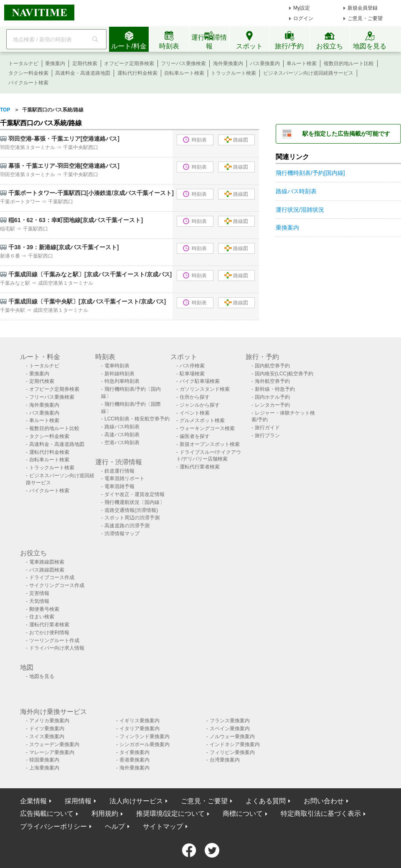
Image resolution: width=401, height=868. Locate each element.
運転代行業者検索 (200, 467)
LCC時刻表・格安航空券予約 (137, 419)
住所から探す (195, 397)
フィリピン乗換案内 (232, 752)
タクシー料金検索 (28, 73)
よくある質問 (266, 801)
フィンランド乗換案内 (145, 736)
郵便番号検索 (44, 609)
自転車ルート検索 (184, 73)
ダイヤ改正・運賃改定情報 (135, 494)
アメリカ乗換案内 (49, 721)
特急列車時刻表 (122, 381)
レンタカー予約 (272, 405)
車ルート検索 (302, 63)
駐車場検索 (192, 374)
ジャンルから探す (200, 405)
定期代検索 (85, 63)
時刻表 (195, 140)
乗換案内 (55, 63)
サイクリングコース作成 (57, 585)
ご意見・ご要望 (365, 18)
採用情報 (78, 801)
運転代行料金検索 (137, 73)
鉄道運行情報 (119, 471)
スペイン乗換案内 (230, 729)
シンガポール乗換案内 (145, 744)
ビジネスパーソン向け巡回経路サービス (308, 73)
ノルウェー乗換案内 (232, 736)
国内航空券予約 (272, 366)
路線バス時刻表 (296, 191)
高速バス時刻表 (122, 435)
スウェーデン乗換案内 (54, 744)
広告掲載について (47, 814)
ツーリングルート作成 (54, 640)
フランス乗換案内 (230, 721)
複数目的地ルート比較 (349, 63)
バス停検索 (192, 366)
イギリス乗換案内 (140, 721)
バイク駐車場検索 (200, 381)
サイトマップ (163, 826)
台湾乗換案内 (225, 760)
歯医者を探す (195, 436)
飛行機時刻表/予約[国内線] (310, 173)
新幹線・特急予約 (275, 389)
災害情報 (39, 593)
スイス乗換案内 (47, 736)
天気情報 (39, 601)
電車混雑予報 (119, 486)
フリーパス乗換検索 (183, 63)
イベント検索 (195, 413)
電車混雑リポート (124, 478)
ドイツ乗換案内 (47, 729)
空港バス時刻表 (122, 443)
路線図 (236, 140)
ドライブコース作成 (52, 577)
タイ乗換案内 (135, 752)
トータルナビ (23, 63)
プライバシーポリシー (53, 826)
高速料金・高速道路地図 (83, 73)
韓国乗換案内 (44, 760)
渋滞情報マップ (122, 534)
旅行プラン (267, 435)
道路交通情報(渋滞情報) (131, 510)
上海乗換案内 (44, 768)
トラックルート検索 (233, 73)
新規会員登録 (363, 8)
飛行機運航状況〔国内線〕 (135, 502)
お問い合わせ (324, 801)
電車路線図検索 (47, 562)
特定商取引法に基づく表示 (321, 814)
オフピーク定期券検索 (129, 63)
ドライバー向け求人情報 (57, 648)
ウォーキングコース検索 (207, 428)
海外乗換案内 (228, 63)
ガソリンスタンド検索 (205, 389)
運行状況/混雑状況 (300, 210)
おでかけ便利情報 (49, 633)
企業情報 (33, 801)
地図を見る (42, 676)
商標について (243, 814)
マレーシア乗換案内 (52, 752)
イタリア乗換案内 (140, 729)
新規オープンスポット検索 (210, 444)
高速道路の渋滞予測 (127, 526)
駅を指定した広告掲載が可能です (346, 134)
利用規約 (105, 814)
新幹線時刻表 (119, 374)
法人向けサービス (136, 801)
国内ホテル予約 (272, 397)
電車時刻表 (117, 366)
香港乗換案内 (135, 760)
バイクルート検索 (28, 83)
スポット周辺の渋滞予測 (132, 518)
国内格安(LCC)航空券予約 (284, 374)
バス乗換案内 (265, 63)
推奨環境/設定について (170, 814)
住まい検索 (42, 617)
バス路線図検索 (47, 570)
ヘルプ (115, 826)
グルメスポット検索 (202, 420)
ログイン (303, 18)
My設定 (302, 8)
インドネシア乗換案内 (235, 744)
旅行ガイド (267, 428)
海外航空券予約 (272, 381)
